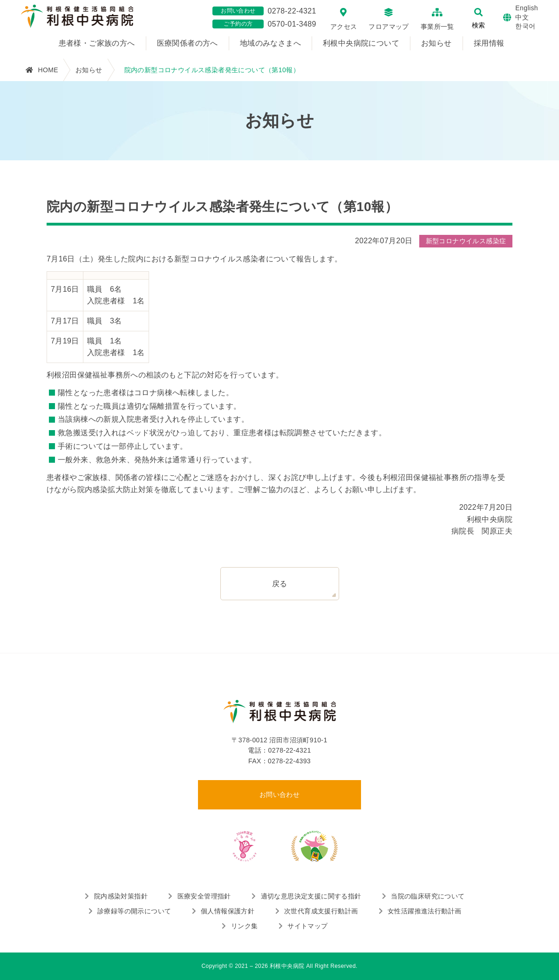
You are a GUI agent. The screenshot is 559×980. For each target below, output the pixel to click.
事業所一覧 (437, 27)
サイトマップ (307, 926)
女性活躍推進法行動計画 (424, 911)
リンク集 (245, 926)
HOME (48, 70)
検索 (478, 25)
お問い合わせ (279, 795)
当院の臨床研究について (428, 896)
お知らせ (436, 43)
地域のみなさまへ (270, 43)
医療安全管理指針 (204, 896)
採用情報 (489, 43)
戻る (280, 584)
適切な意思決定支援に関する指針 (311, 896)
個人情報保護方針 (228, 911)
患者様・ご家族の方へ (97, 43)
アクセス (344, 27)
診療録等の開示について (134, 911)
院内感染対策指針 (121, 896)
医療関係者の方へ (187, 43)
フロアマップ (389, 27)
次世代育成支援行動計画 (321, 911)
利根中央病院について (361, 43)
